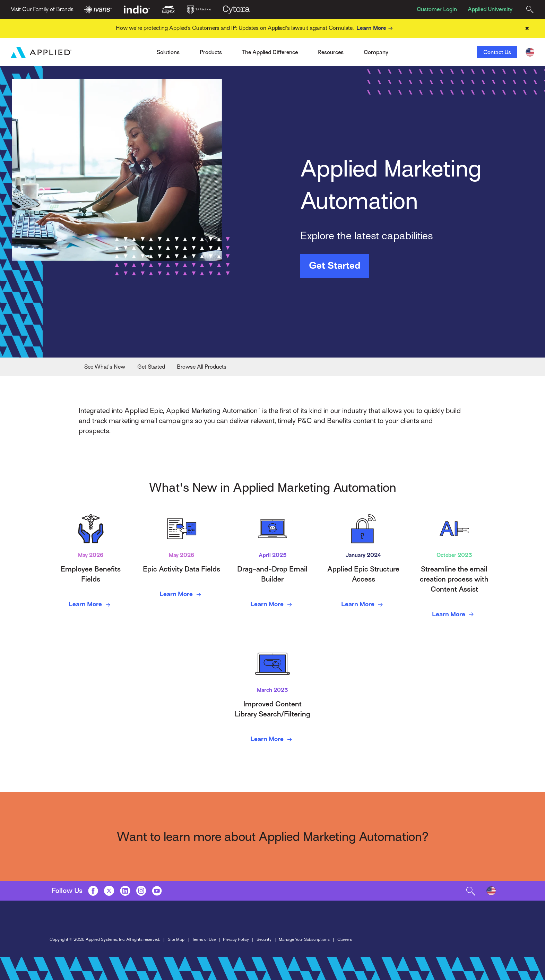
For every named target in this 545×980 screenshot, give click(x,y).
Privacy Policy (236, 939)
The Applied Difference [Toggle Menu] (270, 52)
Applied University (490, 9)
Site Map (176, 939)
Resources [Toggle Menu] (331, 52)
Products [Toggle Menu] (211, 52)
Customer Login (437, 9)
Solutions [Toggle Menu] (168, 52)
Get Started (335, 265)
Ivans (125, 50)
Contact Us (497, 52)
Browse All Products (202, 367)
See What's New (105, 367)
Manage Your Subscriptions (304, 939)
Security (264, 939)
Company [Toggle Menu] (376, 52)
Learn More (376, 28)
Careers (345, 939)
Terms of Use (204, 939)
